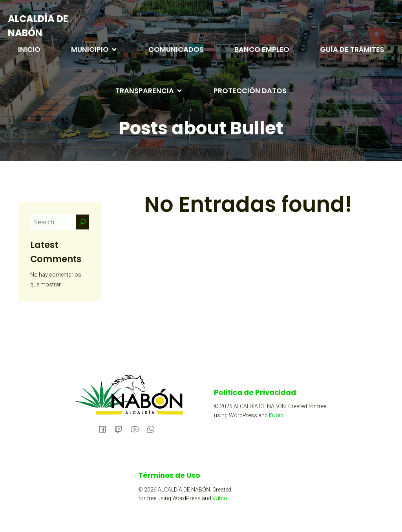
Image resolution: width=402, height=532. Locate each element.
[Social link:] (122, 429)
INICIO (29, 49)
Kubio (276, 415)
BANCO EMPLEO (262, 49)
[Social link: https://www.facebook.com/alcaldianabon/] (105, 429)
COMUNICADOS (176, 49)
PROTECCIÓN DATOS (250, 91)
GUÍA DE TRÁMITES (352, 49)
